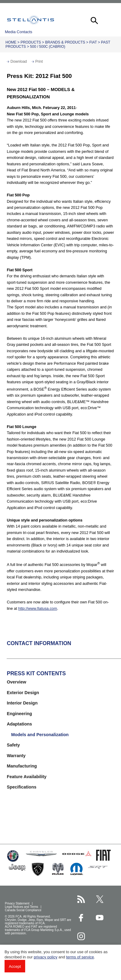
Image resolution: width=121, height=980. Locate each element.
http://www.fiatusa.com (38, 608)
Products (31, 42)
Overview (16, 682)
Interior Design (22, 703)
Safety (13, 745)
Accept (15, 966)
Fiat (93, 42)
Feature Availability (27, 777)
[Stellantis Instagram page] (81, 936)
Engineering (19, 714)
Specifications (22, 787)
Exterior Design (23, 693)
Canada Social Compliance (24, 910)
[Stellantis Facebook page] (81, 918)
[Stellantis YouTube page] (100, 918)
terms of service (80, 957)
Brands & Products (65, 42)
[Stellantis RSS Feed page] (81, 899)
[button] (94, 20)
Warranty (16, 756)
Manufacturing (22, 766)
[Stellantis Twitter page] (100, 899)
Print (39, 61)
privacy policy (45, 957)
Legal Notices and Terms (22, 907)
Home (11, 42)
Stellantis (31, 20)
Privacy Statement (18, 903)
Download (18, 61)
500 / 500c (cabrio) (48, 47)
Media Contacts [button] (18, 32)
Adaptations (19, 724)
